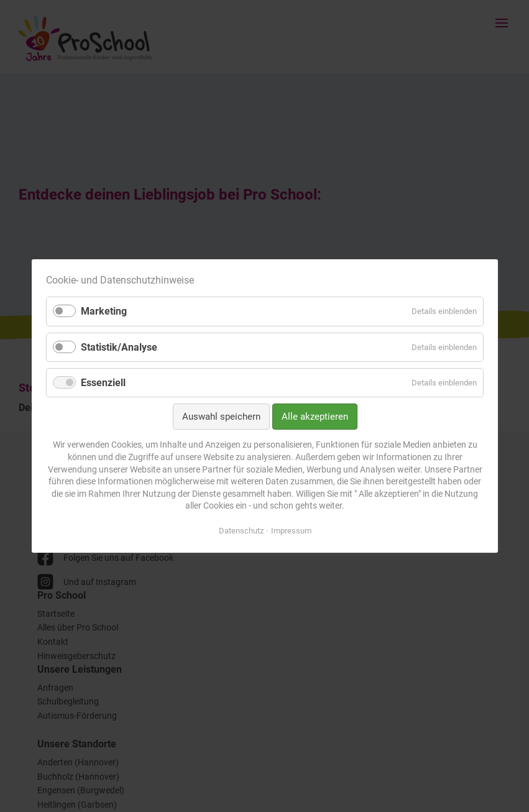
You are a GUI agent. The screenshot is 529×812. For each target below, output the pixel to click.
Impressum (291, 531)
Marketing (104, 311)
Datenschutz (241, 531)
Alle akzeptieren (314, 417)
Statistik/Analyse (119, 347)
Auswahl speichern (221, 417)
